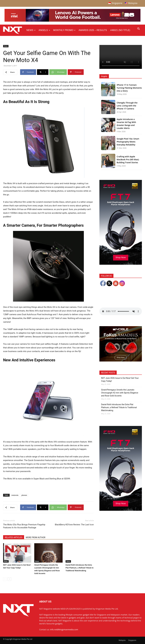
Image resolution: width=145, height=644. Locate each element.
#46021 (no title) (120, 30)
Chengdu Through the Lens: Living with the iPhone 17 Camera (127, 106)
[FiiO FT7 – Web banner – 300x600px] (121, 264)
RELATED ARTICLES (14, 537)
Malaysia (122, 640)
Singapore (132, 640)
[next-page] (9, 579)
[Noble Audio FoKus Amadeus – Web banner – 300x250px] (121, 361)
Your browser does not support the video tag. (121, 57)
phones (24, 495)
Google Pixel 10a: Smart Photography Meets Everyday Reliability (128, 142)
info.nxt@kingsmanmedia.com (64, 630)
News (31, 30)
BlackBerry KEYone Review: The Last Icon (74, 525)
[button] (138, 29)
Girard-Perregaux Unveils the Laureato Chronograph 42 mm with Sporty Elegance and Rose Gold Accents (120, 393)
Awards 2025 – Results (93, 30)
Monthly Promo (64, 30)
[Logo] (14, 30)
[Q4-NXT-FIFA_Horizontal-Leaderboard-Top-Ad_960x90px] (72, 21)
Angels (44, 30)
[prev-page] (5, 579)
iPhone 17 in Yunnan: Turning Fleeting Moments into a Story (129, 88)
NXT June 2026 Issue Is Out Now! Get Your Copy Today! (120, 380)
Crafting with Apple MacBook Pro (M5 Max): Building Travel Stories (128, 159)
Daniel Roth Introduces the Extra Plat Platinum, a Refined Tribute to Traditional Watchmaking (80, 568)
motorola (15, 495)
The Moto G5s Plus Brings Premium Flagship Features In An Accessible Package (24, 526)
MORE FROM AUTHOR (36, 537)
